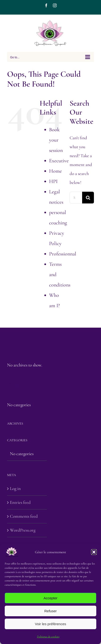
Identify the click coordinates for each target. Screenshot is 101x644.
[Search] (88, 198)
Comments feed (24, 516)
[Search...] (76, 198)
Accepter (50, 598)
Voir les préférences (51, 624)
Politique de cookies (48, 636)
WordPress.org (23, 530)
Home (55, 171)
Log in (15, 488)
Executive (59, 161)
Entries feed (20, 502)
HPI (53, 181)
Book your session (56, 140)
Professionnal (63, 254)
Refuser (51, 611)
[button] (94, 552)
